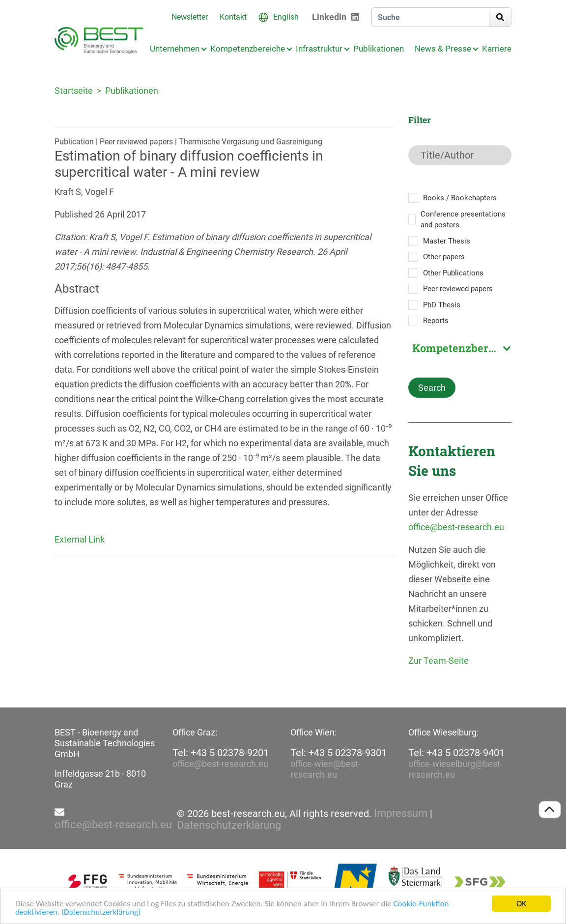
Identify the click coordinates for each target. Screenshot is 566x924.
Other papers (444, 257)
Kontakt (233, 17)
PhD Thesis (442, 305)
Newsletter (190, 17)
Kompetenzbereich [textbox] (461, 348)
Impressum (401, 814)
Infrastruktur (319, 49)
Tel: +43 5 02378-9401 (456, 753)
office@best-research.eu (456, 527)
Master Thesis (447, 241)
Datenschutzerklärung (229, 825)
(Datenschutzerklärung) (101, 912)
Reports (436, 321)
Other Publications (453, 273)
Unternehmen (175, 49)
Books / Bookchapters (460, 198)
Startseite (74, 91)
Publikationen (379, 49)
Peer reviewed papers (458, 289)
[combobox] (460, 348)
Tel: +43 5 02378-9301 (339, 753)
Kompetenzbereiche (248, 49)
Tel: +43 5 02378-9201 (221, 753)
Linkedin (329, 17)
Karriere (497, 49)
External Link (80, 539)
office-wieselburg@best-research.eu (455, 769)
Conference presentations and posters (463, 220)
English (286, 17)
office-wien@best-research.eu (325, 769)
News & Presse (443, 49)
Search (432, 388)
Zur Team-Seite (439, 661)
